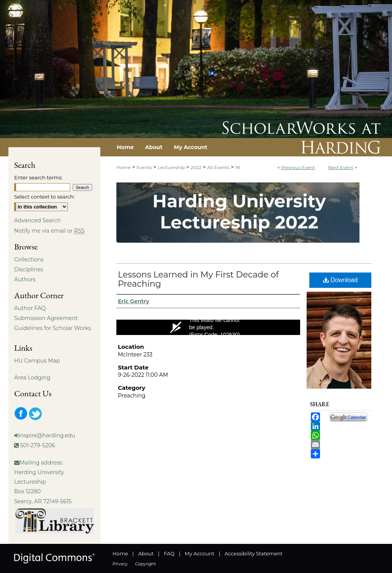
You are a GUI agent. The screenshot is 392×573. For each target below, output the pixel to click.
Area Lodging (32, 378)
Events (145, 167)
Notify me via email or (49, 231)
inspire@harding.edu (47, 435)
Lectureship (172, 167)
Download (341, 280)
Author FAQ (30, 308)
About (146, 553)
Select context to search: (44, 197)
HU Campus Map (37, 361)
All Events (219, 167)
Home (123, 167)
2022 (197, 167)
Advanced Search (38, 220)
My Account (200, 553)
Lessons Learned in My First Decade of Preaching (198, 279)
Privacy (120, 564)
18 (238, 167)
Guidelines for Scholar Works (53, 328)
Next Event (341, 167)
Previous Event (298, 167)
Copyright (145, 564)
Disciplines (29, 269)
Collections (29, 259)
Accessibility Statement (254, 553)
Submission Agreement (46, 318)
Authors (25, 279)
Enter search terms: (38, 177)
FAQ (169, 553)
